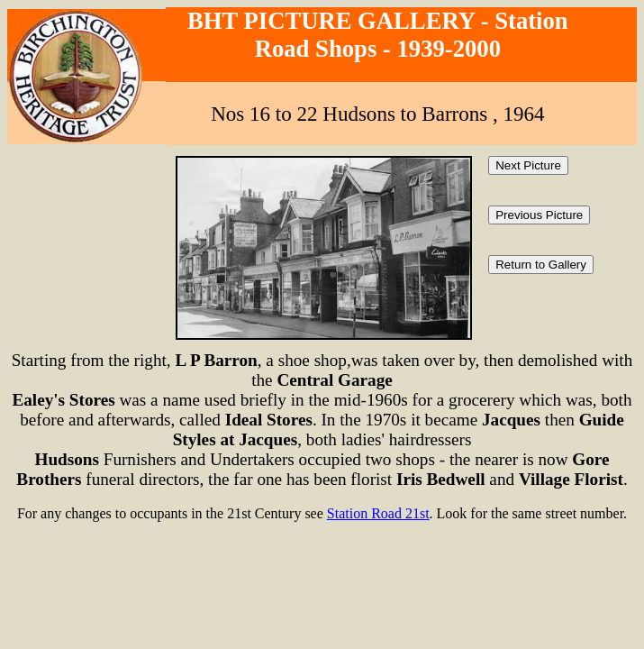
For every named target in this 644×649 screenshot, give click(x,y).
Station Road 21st (378, 513)
